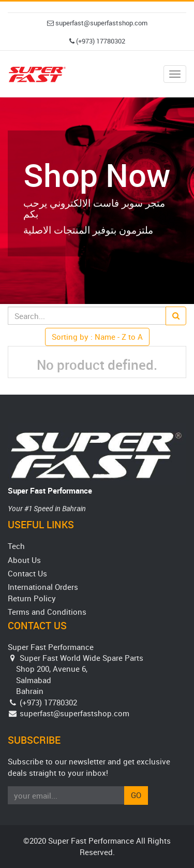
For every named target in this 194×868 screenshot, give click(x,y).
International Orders (43, 587)
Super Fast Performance (50, 490)
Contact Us (27, 573)
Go (136, 795)
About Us (24, 560)
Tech (16, 546)
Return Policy (32, 598)
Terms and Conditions (47, 612)
